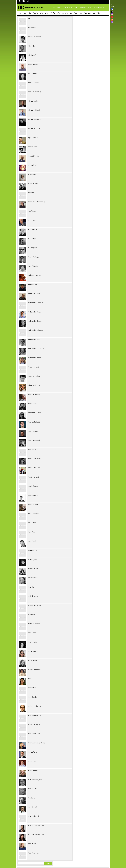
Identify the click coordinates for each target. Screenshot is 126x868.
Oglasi (90, 7)
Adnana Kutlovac (34, 129)
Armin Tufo (32, 761)
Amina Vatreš (33, 523)
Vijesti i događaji (80, 7)
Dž (35, 13)
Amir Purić (32, 532)
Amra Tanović (33, 550)
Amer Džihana (33, 495)
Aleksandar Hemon (35, 321)
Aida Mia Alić (32, 175)
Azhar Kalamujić (34, 816)
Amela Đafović (33, 486)
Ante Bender (33, 697)
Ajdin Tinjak (32, 239)
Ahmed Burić (33, 147)
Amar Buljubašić (34, 422)
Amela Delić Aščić (34, 459)
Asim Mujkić (32, 789)
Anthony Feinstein (35, 706)
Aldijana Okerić (33, 285)
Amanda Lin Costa (34, 413)
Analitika (31, 587)
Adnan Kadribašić (34, 110)
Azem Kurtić (32, 807)
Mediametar (69, 7)
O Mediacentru (99, 7)
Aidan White (32, 220)
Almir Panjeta (33, 404)
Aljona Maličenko (34, 385)
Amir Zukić (32, 541)
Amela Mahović (33, 477)
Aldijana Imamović (34, 275)
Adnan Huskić (33, 101)
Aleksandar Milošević (36, 330)
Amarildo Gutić (33, 450)
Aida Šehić (32, 193)
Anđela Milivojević (34, 725)
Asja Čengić (32, 798)
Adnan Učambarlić (35, 120)
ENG (113, 6)
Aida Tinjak (32, 211)
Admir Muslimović (34, 92)
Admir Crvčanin (33, 83)
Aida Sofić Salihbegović (36, 202)
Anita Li (30, 679)
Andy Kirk (31, 615)
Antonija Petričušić (35, 716)
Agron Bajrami (33, 138)
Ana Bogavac (33, 560)
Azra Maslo (32, 844)
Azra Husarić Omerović (36, 835)
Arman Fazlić (32, 752)
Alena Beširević (33, 367)
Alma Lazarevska (34, 395)
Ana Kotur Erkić (34, 569)
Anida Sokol (32, 661)
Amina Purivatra (34, 514)
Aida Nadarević (33, 184)
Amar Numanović (34, 440)
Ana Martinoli (33, 578)
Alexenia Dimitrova (35, 376)
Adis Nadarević (33, 64)
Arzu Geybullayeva (35, 780)
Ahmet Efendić (33, 156)
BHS (112, 5)
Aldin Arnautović (34, 294)
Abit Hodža (32, 28)
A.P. (29, 19)
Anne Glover (32, 688)
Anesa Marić (32, 642)
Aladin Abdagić (33, 257)
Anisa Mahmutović (35, 670)
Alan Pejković (33, 266)
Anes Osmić (32, 633)
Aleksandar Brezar (35, 312)
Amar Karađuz (33, 431)
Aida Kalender (33, 165)
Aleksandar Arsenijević (36, 303)
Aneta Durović (33, 651)
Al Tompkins (33, 248)
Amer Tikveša (33, 505)
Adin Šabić (32, 46)
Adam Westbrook (34, 37)
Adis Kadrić (32, 55)
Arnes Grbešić (33, 771)
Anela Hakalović (34, 624)
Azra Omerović (33, 853)
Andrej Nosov (33, 596)
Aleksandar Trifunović (36, 349)
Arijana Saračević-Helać (36, 743)
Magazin (60, 7)
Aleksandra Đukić (34, 358)
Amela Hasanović (34, 468)
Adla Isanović (33, 74)
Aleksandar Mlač (34, 340)
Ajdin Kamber (33, 230)
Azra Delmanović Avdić (36, 826)
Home (53, 7)
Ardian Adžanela (34, 734)
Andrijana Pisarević (35, 606)
